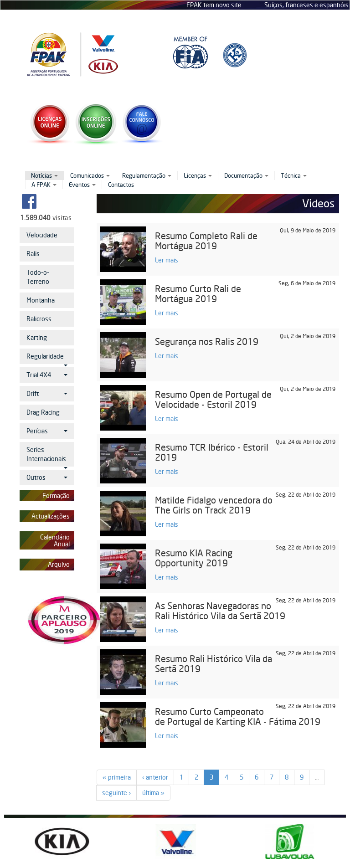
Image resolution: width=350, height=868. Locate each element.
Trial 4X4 (47, 375)
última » (153, 793)
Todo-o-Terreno (38, 277)
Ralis (33, 254)
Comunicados (90, 175)
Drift (47, 393)
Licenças (198, 175)
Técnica (294, 175)
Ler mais (167, 260)
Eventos (82, 185)
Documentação (246, 175)
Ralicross (39, 319)
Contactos (121, 185)
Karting (37, 337)
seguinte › (116, 793)
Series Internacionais (47, 456)
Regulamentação (147, 175)
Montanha (41, 300)
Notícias (44, 175)
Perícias (47, 431)
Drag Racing (43, 412)
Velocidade (42, 235)
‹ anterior (155, 777)
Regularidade (47, 358)
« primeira (117, 777)
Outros (47, 477)
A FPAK (44, 185)
